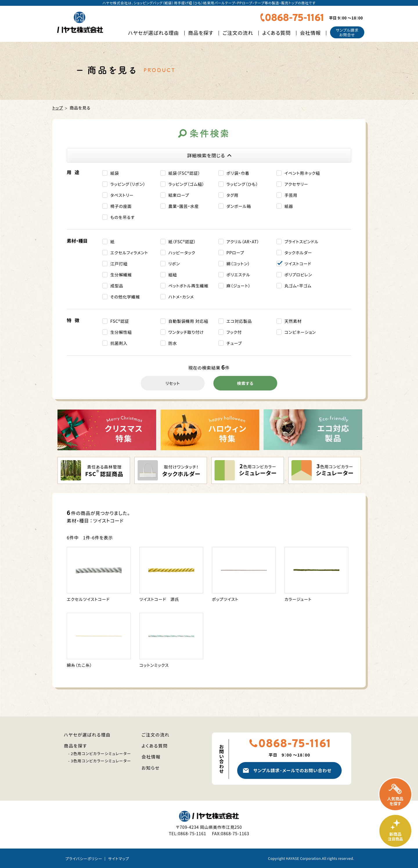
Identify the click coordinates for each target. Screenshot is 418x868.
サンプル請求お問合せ (347, 32)
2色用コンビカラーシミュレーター (101, 753)
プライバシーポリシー (84, 859)
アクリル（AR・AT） (243, 242)
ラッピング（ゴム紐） (186, 184)
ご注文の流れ (238, 33)
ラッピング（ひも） (242, 184)
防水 (173, 343)
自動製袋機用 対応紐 (188, 321)
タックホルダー (298, 253)
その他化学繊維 (125, 297)
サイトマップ (118, 859)
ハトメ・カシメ (181, 297)
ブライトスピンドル (301, 242)
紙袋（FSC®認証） (184, 173)
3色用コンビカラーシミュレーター (101, 761)
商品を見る (80, 108)
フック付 (234, 332)
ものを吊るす (122, 217)
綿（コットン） (238, 264)
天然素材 (293, 321)
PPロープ (235, 253)
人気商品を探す (395, 794)
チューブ (234, 343)
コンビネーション (300, 332)
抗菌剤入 (119, 343)
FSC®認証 (120, 321)
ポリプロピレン (298, 275)
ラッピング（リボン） (128, 184)
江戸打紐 (119, 264)
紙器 (289, 206)
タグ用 (232, 195)
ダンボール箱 (239, 206)
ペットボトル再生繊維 (188, 286)
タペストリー (122, 195)
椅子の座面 (121, 206)
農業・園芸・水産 (184, 206)
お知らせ (151, 768)
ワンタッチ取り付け (186, 332)
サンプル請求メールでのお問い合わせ (292, 770)
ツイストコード (298, 264)
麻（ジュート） (238, 286)
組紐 (173, 275)
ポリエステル (238, 275)
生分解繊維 (121, 275)
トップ (58, 108)
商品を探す (201, 33)
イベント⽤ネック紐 (302, 173)
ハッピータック (182, 253)
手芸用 (291, 195)
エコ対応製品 (239, 321)
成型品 (117, 286)
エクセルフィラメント (129, 253)
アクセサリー (296, 184)
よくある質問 (277, 33)
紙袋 (115, 173)
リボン (174, 264)
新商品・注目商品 (395, 831)
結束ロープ (179, 195)
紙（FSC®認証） (182, 242)
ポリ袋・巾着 (238, 173)
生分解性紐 (121, 332)
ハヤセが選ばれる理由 (154, 33)
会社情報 (310, 33)
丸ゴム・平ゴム (298, 286)
